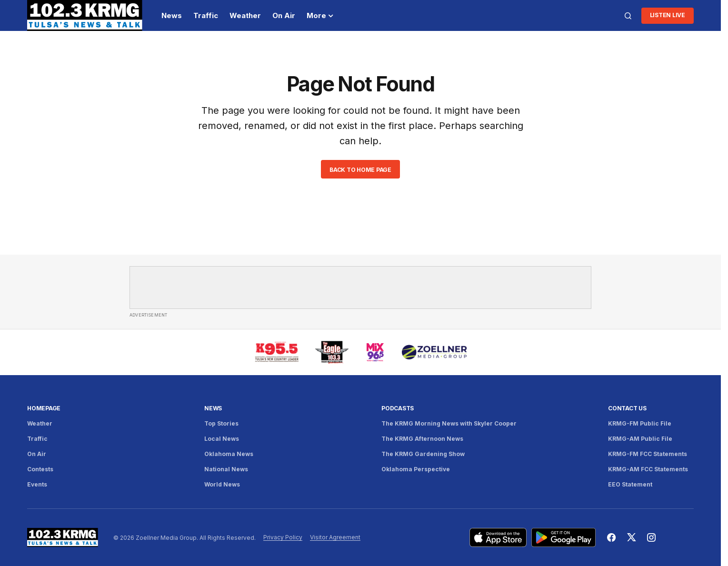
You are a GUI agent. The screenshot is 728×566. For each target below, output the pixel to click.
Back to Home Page (360, 170)
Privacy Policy (283, 537)
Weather (40, 423)
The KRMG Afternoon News (422, 439)
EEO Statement (630, 484)
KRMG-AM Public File (640, 439)
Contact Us (627, 408)
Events (37, 484)
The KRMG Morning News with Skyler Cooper (449, 423)
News (213, 408)
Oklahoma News (229, 454)
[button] (628, 16)
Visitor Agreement (335, 537)
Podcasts (398, 408)
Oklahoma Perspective (416, 469)
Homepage (44, 408)
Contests (40, 469)
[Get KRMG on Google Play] (563, 537)
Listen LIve (668, 15)
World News (222, 484)
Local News (222, 439)
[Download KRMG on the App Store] (498, 537)
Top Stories (221, 423)
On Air (37, 454)
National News (226, 469)
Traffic (37, 439)
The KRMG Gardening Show (423, 454)
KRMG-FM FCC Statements (648, 454)
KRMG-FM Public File (640, 423)
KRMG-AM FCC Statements (648, 469)
